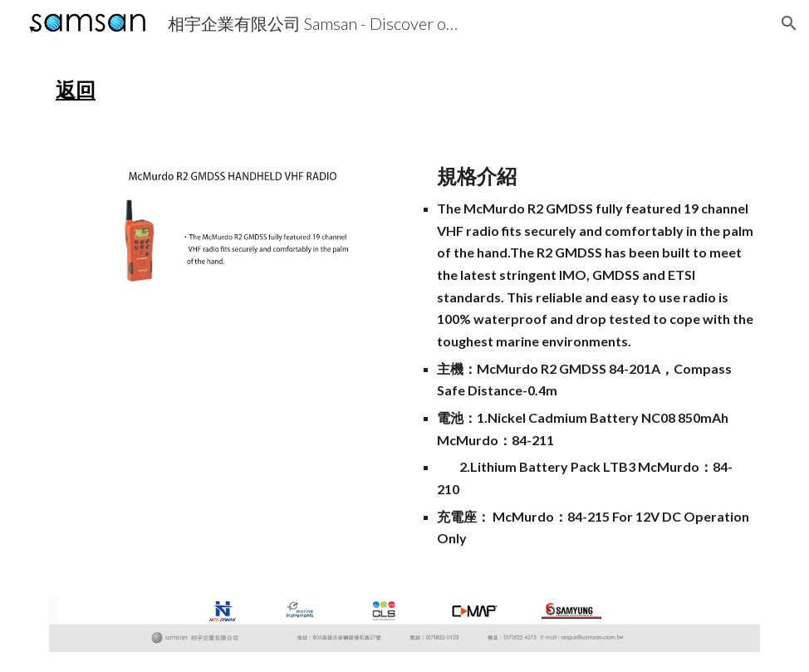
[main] (404, 90)
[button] (789, 23)
